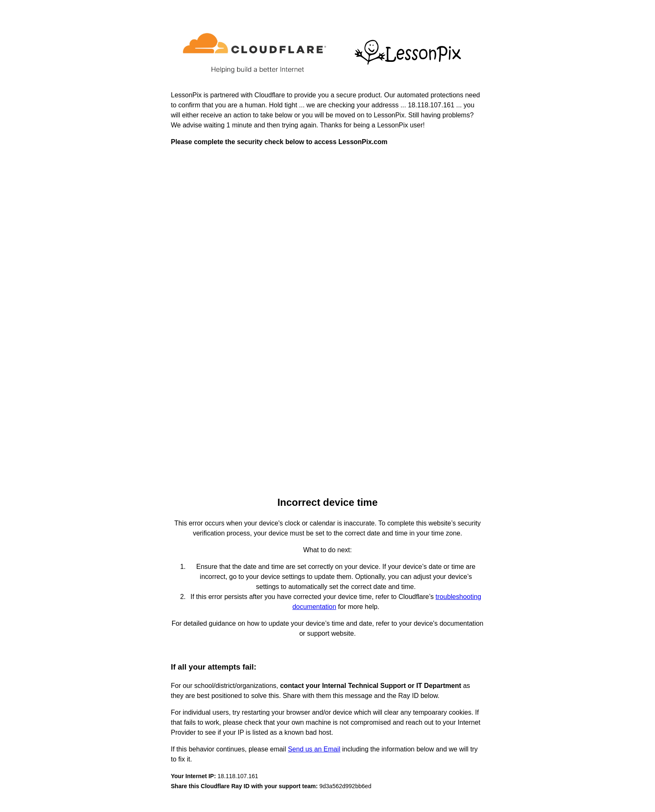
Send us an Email (314, 749)
